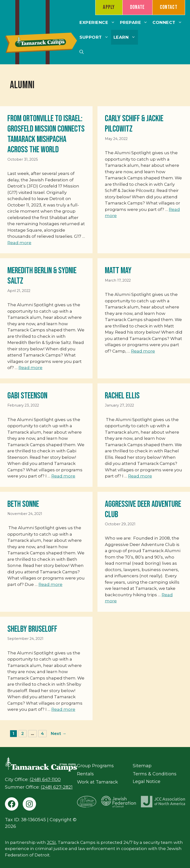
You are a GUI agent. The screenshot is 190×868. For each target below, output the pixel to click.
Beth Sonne (23, 504)
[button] (82, 52)
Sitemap (142, 766)
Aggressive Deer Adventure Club (143, 509)
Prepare (135, 22)
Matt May (118, 271)
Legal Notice (147, 782)
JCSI (51, 842)
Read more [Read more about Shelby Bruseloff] (63, 709)
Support (95, 37)
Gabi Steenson (27, 396)
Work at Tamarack (97, 782)
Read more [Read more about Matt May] (143, 351)
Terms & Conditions (155, 774)
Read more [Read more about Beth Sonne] (50, 584)
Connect (169, 22)
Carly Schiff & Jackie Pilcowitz (134, 124)
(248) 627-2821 (57, 787)
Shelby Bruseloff (32, 629)
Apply (109, 7)
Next (58, 733)
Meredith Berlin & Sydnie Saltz (42, 276)
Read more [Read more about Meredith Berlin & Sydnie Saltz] (30, 368)
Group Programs (95, 766)
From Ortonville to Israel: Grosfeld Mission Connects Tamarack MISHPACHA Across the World (46, 134)
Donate (137, 7)
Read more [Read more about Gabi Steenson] (63, 476)
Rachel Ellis (122, 396)
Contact (169, 7)
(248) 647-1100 (45, 780)
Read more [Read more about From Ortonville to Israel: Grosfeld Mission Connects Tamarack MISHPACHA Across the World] (19, 243)
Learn (126, 37)
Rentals (85, 774)
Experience (98, 22)
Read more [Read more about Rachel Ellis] (140, 476)
